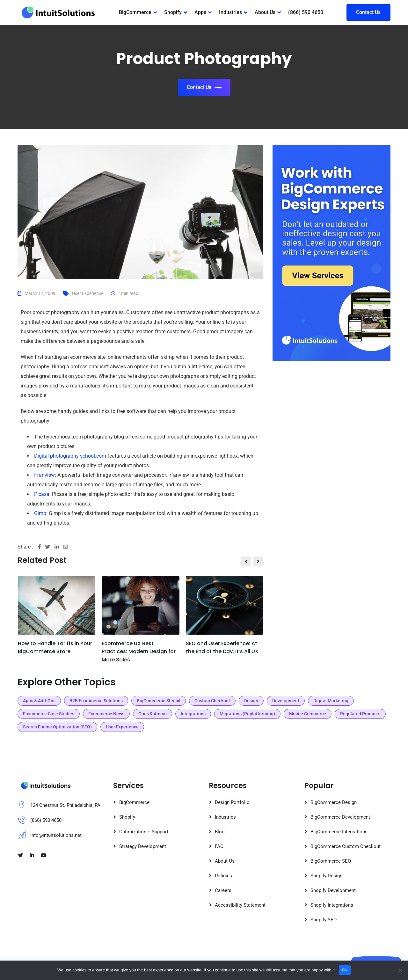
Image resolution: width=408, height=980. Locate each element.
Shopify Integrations (332, 905)
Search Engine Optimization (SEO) (57, 727)
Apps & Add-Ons (39, 701)
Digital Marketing (331, 701)
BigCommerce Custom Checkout (346, 846)
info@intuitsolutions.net (56, 835)
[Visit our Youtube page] (44, 856)
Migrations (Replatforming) (247, 714)
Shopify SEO (324, 920)
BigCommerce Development (340, 817)
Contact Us (368, 12)
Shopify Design (326, 876)
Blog (220, 832)
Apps (200, 12)
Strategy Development (143, 846)
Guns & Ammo (153, 714)
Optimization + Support (144, 832)
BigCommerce (135, 12)
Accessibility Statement (240, 905)
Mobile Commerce (308, 714)
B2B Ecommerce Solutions (96, 701)
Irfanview (44, 475)
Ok (345, 970)
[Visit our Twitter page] (20, 856)
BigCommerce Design (334, 802)
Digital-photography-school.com (70, 456)
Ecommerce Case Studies (49, 714)
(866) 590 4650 (306, 12)
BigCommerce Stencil (159, 701)
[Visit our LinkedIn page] (32, 856)
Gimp (40, 513)
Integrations (193, 714)
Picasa (42, 494)
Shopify (173, 12)
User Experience (88, 293)
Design (251, 701)
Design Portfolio (232, 802)
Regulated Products (360, 714)
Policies (223, 876)
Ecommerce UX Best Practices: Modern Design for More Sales (139, 652)
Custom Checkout (212, 701)
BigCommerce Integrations (339, 832)
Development (286, 701)
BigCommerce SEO (331, 861)
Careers (223, 890)
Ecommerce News (106, 714)
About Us (265, 12)
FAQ (219, 846)
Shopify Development (333, 890)
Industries (230, 12)
